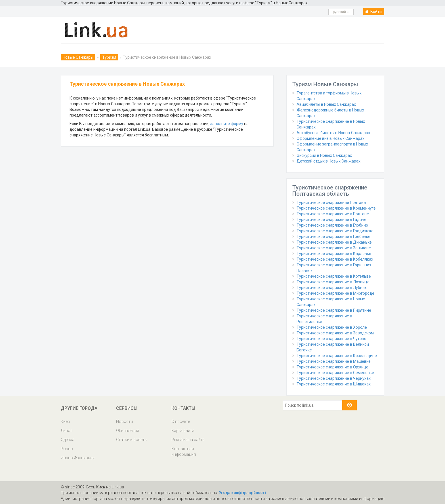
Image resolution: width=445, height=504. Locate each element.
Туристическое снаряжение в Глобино (332, 225)
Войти (374, 12)
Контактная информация (184, 452)
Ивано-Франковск (78, 458)
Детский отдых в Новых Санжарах (328, 161)
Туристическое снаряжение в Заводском (335, 333)
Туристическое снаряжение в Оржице (332, 367)
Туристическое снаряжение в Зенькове (334, 248)
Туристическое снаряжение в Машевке (334, 361)
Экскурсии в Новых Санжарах (324, 155)
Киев (65, 421)
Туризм (109, 57)
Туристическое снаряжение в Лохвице (333, 282)
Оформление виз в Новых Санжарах (330, 138)
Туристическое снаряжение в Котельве (334, 276)
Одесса (68, 440)
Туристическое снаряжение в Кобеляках (335, 259)
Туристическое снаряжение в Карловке (334, 254)
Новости (124, 421)
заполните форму (227, 124)
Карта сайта (183, 431)
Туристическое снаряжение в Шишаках (334, 384)
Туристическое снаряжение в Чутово (331, 339)
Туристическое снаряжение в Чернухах (334, 378)
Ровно (67, 449)
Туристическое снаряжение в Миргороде (335, 293)
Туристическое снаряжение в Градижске (335, 231)
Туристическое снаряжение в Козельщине (337, 356)
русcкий (341, 12)
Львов (67, 431)
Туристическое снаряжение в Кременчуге (336, 208)
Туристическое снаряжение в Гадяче (331, 220)
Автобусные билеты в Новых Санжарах (333, 133)
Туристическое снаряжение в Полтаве (333, 214)
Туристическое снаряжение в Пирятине (334, 310)
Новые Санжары (78, 57)
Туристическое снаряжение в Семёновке (335, 373)
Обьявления (128, 431)
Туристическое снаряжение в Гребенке (333, 237)
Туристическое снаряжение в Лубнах (332, 288)
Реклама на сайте (188, 440)
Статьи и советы (132, 440)
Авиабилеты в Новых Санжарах (326, 104)
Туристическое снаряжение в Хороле (332, 327)
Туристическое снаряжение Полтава (331, 203)
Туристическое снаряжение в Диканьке (334, 242)
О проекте (181, 421)
